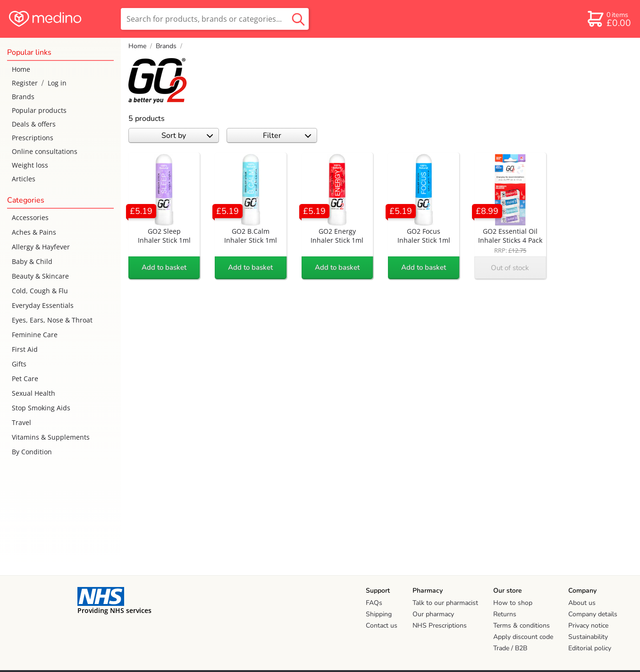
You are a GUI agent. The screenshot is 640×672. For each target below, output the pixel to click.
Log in (57, 83)
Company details (593, 614)
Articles (24, 179)
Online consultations (45, 151)
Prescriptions (33, 138)
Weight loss (30, 165)
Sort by (187, 136)
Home (21, 69)
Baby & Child (32, 261)
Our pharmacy (433, 614)
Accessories (30, 217)
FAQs (374, 603)
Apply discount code (523, 637)
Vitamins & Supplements (51, 437)
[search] (215, 19)
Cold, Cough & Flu (40, 291)
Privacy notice (588, 625)
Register (25, 83)
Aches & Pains (34, 232)
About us (582, 603)
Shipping (379, 614)
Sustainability (588, 637)
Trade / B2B (510, 648)
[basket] (609, 19)
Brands (23, 97)
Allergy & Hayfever (41, 247)
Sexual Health (34, 393)
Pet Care (25, 379)
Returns (505, 614)
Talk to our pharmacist (445, 603)
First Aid (25, 349)
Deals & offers (34, 124)
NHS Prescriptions (440, 625)
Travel (21, 422)
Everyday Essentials (43, 305)
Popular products (39, 110)
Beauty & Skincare (40, 276)
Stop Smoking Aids (41, 408)
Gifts (19, 364)
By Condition (32, 452)
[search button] (298, 19)
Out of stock (510, 268)
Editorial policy (590, 648)
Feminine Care (35, 335)
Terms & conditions (522, 625)
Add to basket (164, 267)
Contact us (382, 625)
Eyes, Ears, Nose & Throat (52, 320)
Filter (287, 136)
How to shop (513, 603)
